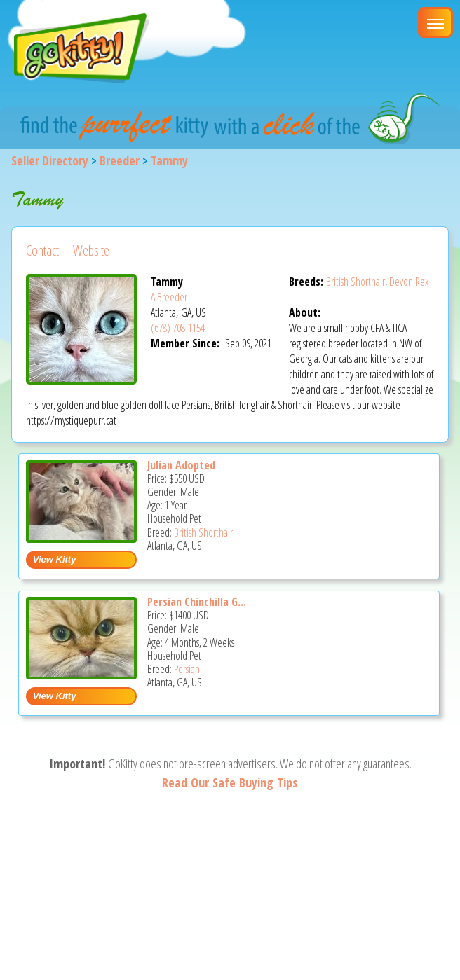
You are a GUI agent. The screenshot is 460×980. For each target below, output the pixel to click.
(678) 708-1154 (178, 328)
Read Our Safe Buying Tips (230, 782)
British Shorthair (356, 282)
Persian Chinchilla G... (197, 602)
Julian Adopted (181, 465)
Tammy (169, 160)
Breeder (120, 160)
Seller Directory (50, 160)
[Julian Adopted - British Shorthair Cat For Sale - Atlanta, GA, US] (81, 538)
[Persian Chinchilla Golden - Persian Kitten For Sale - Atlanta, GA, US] (81, 674)
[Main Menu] (435, 22)
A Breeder (169, 297)
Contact (42, 250)
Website (91, 250)
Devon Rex (409, 282)
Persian (187, 669)
